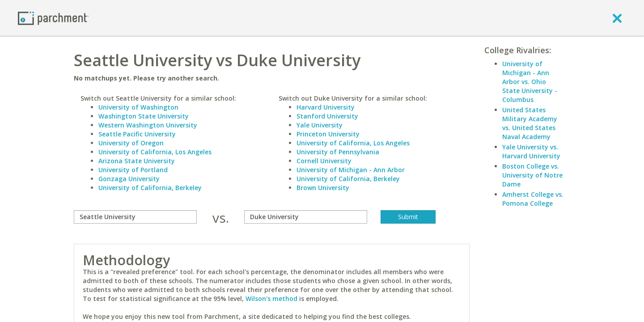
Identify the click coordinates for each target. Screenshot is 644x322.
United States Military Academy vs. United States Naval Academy (530, 123)
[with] (306, 217)
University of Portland (133, 170)
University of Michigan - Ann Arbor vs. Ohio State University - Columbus (530, 82)
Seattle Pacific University (137, 134)
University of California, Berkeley (150, 188)
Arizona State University (137, 161)
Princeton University (328, 134)
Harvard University (326, 107)
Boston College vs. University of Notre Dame (532, 175)
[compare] (135, 217)
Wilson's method (271, 299)
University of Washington (138, 107)
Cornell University (324, 161)
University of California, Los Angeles (155, 152)
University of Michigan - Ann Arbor (351, 170)
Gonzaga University (129, 179)
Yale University (320, 125)
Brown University (323, 188)
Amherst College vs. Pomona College (533, 199)
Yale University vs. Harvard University (531, 151)
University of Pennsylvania (338, 152)
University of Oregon (131, 143)
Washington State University (144, 116)
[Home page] (53, 18)
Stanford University (327, 116)
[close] (617, 18)
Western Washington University (148, 125)
